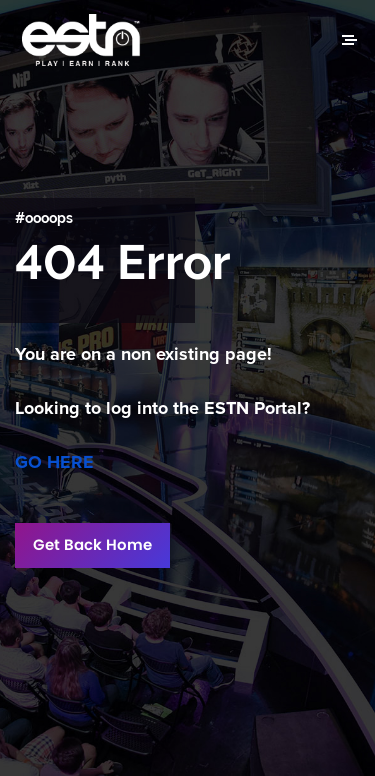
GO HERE (54, 462)
